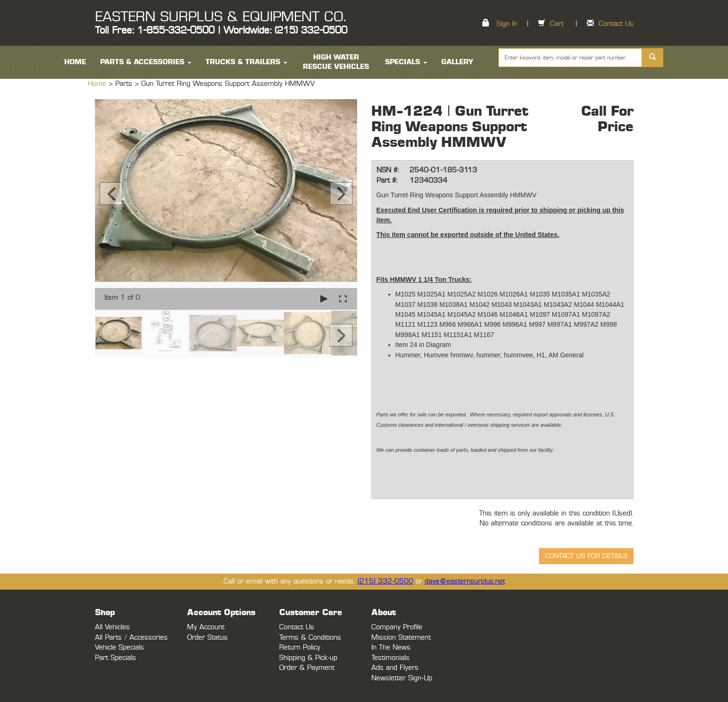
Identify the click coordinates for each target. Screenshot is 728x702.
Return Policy (300, 647)
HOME (75, 62)
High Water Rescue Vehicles (336, 62)
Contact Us (616, 24)
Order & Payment (307, 668)
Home (98, 84)
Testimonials (390, 658)
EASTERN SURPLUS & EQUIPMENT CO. (220, 17)
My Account (206, 627)
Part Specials (116, 658)
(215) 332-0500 (385, 581)
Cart (557, 24)
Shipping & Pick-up (308, 658)
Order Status (207, 638)
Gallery (457, 62)
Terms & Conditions (310, 638)
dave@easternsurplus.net (465, 581)
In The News (391, 647)
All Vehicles (112, 627)
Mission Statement (401, 638)
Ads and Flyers (395, 668)
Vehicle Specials (120, 647)
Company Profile (397, 627)
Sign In (507, 24)
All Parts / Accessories (131, 638)
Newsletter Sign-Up (402, 678)
